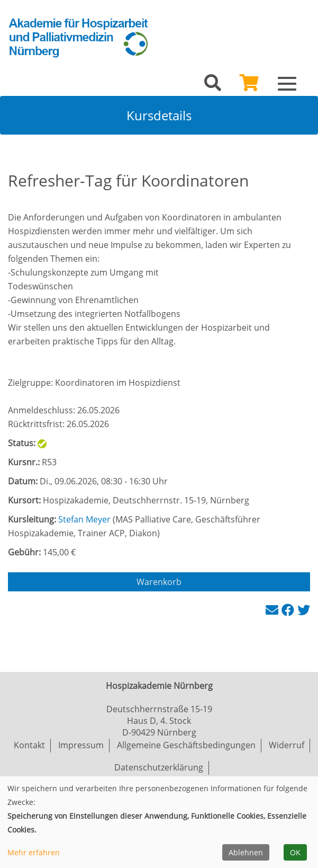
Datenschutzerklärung (159, 767)
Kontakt (29, 745)
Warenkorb (159, 582)
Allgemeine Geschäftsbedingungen (186, 745)
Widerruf (287, 745)
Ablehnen (246, 852)
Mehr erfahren (34, 852)
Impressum (81, 745)
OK (295, 852)
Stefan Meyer (84, 519)
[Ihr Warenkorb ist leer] (249, 86)
